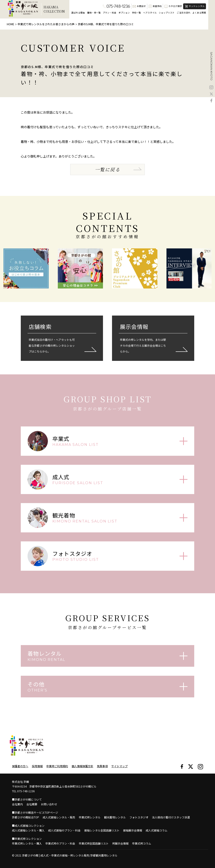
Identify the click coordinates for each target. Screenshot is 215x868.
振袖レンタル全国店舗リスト (102, 830)
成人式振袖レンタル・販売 (59, 817)
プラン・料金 (110, 13)
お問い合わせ (49, 804)
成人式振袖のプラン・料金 (64, 830)
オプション (124, 13)
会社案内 (17, 804)
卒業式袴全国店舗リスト (94, 843)
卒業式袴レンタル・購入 (27, 843)
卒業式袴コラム (142, 843)
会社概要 (32, 804)
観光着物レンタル (115, 817)
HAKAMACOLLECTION (54, 9)
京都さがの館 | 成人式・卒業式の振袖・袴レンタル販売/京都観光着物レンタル (70, 855)
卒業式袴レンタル (90, 817)
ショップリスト (167, 13)
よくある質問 (199, 13)
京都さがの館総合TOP (26, 817)
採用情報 (37, 766)
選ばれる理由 (78, 13)
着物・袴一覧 (94, 13)
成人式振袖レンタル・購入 (28, 830)
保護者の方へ (20, 766)
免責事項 (102, 766)
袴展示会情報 (120, 843)
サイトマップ (119, 766)
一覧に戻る (107, 169)
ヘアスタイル (150, 13)
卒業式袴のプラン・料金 (60, 843)
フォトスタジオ (139, 817)
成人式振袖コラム (157, 830)
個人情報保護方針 (82, 766)
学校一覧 (136, 13)
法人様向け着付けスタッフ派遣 (171, 817)
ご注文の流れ (184, 13)
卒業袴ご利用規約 (57, 766)
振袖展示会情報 (133, 830)
